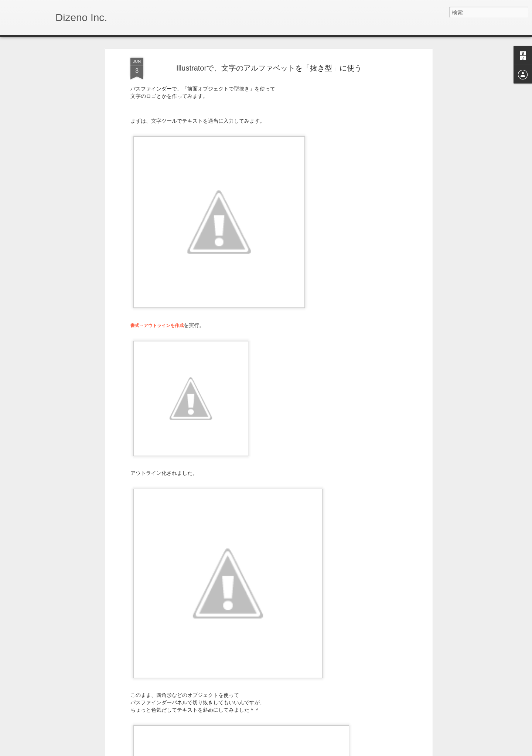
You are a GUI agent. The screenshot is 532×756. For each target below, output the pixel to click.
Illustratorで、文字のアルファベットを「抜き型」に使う (269, 68)
